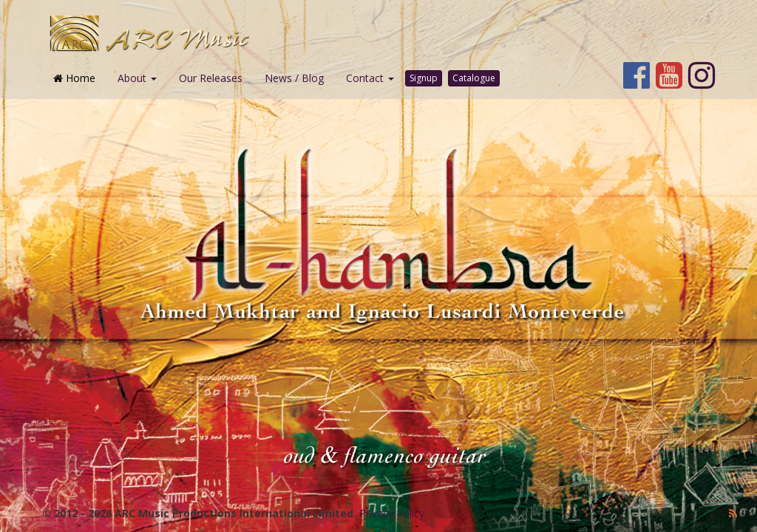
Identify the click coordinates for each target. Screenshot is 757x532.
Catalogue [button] (474, 78)
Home (74, 78)
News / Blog (294, 78)
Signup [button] (424, 78)
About (137, 78)
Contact (370, 78)
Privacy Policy (392, 513)
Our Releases (211, 78)
